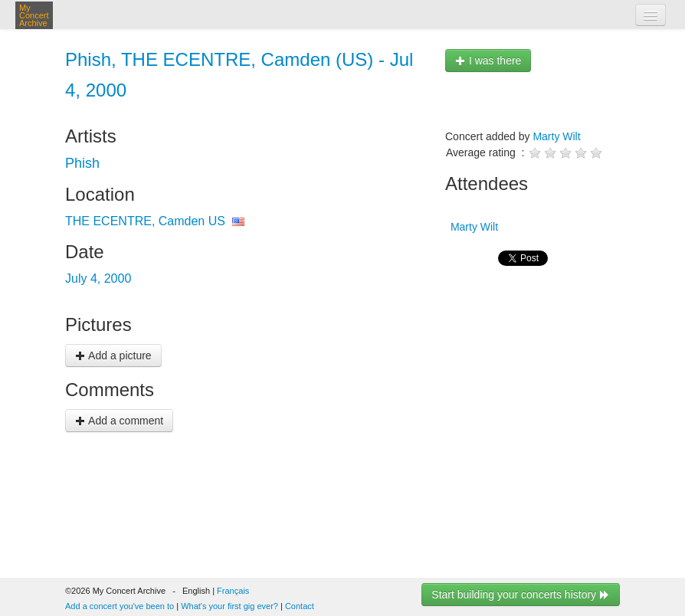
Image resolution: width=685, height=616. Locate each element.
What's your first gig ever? (229, 606)
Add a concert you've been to (120, 606)
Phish (82, 163)
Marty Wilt (556, 136)
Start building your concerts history (521, 595)
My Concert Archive (34, 15)
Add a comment (119, 421)
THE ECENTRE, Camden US (145, 221)
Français (233, 591)
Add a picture (113, 356)
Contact (300, 606)
